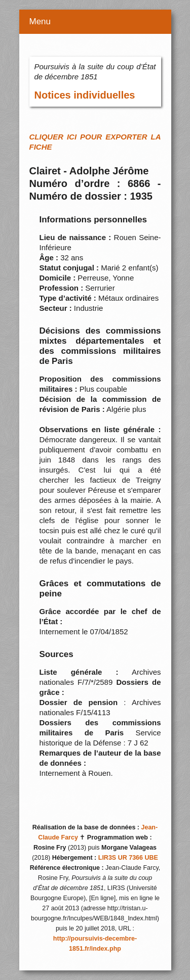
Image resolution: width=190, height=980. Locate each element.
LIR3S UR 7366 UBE (128, 858)
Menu (40, 21)
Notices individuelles (85, 95)
